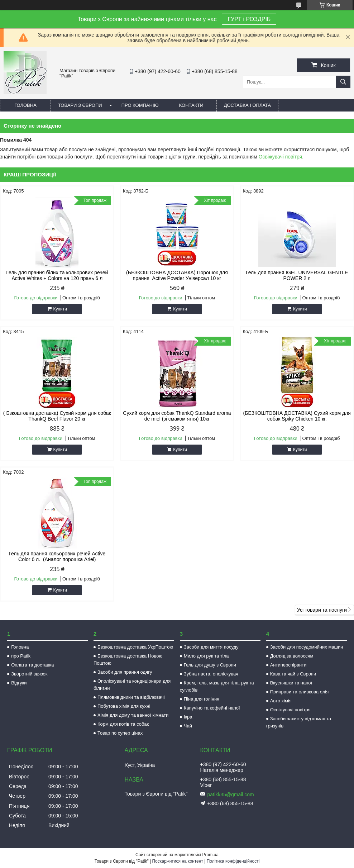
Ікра (188, 717)
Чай (188, 726)
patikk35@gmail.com (231, 795)
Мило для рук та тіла (206, 656)
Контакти (191, 105)
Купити (60, 309)
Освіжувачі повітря (281, 157)
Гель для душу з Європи (210, 665)
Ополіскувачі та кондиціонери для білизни (132, 685)
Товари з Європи (80, 105)
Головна (25, 105)
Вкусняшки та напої (291, 683)
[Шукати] (343, 82)
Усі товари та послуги (322, 610)
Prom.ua (211, 855)
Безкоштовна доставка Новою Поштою (128, 660)
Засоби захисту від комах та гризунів (299, 722)
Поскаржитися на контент (177, 861)
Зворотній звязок (29, 674)
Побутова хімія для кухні (124, 706)
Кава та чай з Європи (293, 674)
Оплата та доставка (32, 665)
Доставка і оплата (248, 105)
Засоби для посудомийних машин (307, 647)
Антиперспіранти (288, 665)
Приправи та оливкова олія (300, 692)
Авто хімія (281, 701)
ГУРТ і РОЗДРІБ (249, 19)
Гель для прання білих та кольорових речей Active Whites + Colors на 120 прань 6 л (57, 275)
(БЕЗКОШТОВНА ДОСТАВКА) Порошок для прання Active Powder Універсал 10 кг (177, 275)
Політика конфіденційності (233, 861)
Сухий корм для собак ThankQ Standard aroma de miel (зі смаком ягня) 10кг (177, 416)
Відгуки (19, 683)
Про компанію (140, 105)
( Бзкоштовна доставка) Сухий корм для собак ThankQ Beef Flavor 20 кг (57, 416)
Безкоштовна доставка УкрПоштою (135, 647)
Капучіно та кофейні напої (212, 708)
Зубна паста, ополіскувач (211, 674)
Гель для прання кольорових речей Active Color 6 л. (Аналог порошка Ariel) (57, 556)
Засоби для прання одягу (125, 672)
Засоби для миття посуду (211, 647)
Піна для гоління (202, 699)
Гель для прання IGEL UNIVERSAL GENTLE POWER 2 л (297, 275)
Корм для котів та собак (123, 724)
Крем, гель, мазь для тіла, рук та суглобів (217, 686)
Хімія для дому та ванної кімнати (133, 715)
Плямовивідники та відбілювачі (131, 697)
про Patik (21, 656)
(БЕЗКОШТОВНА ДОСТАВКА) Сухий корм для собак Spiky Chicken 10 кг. (297, 416)
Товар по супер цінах (120, 733)
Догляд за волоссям (292, 656)
